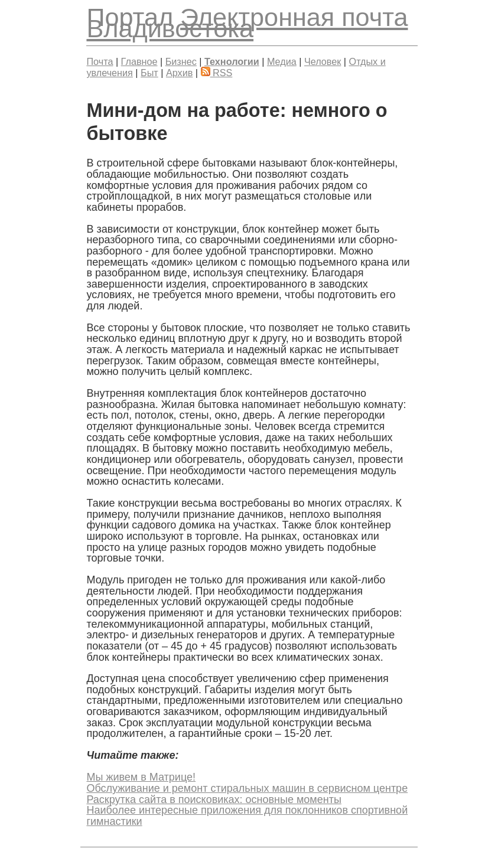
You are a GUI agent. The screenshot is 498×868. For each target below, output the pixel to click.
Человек (323, 61)
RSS (217, 73)
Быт (149, 73)
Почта (100, 61)
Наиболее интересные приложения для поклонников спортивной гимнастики (247, 816)
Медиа (282, 61)
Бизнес (181, 61)
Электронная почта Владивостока (247, 23)
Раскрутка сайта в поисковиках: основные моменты (214, 800)
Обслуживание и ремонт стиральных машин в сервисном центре (247, 788)
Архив (179, 73)
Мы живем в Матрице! (141, 777)
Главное (139, 61)
